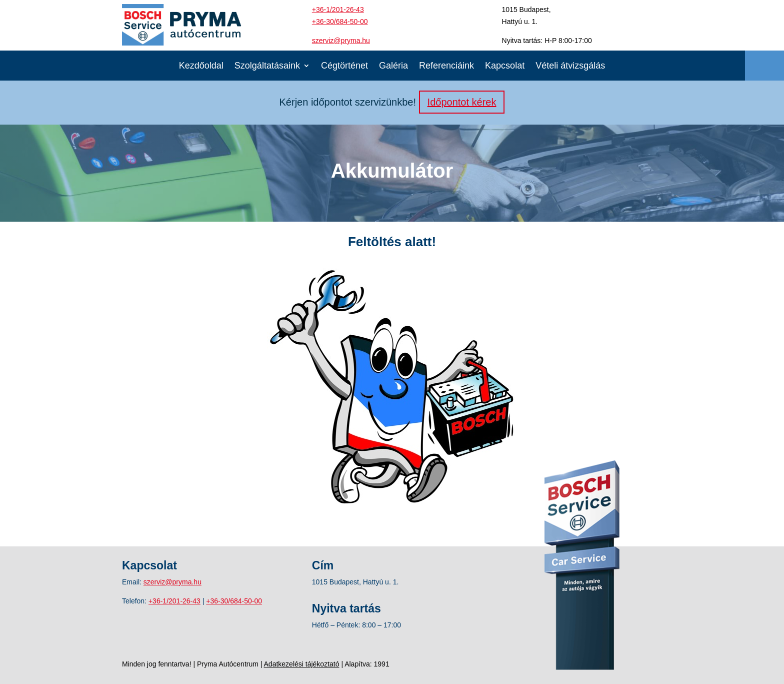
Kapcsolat (505, 66)
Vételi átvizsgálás (570, 66)
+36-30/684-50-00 (340, 22)
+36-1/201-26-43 (338, 10)
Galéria (393, 66)
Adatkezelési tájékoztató (302, 664)
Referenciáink (446, 66)
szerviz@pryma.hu (341, 41)
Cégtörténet (344, 66)
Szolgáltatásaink (267, 66)
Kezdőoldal (201, 66)
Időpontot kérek (462, 102)
